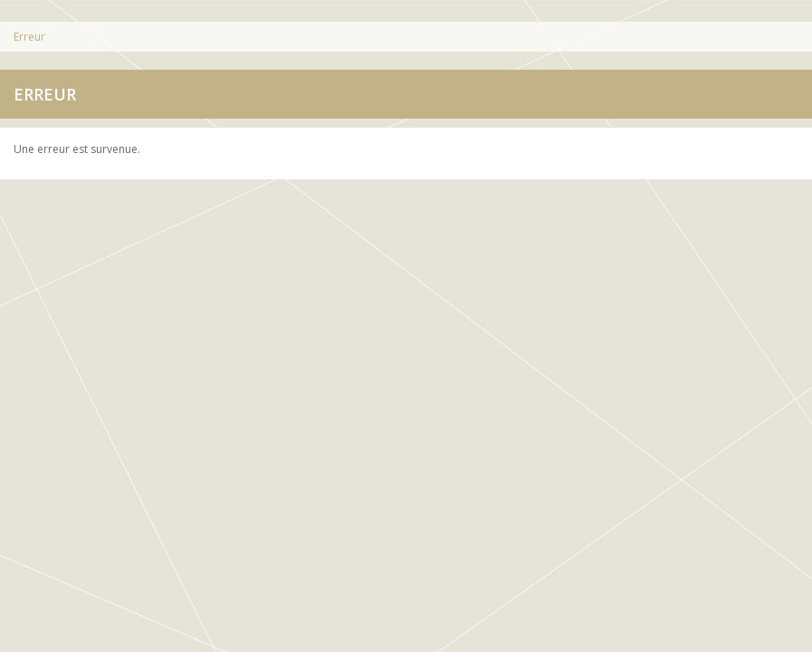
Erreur (29, 37)
